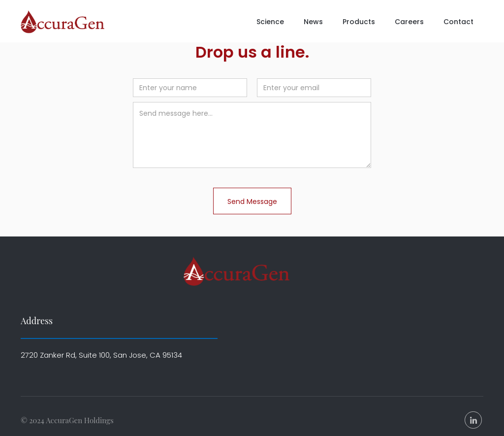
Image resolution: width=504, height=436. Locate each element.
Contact (458, 22)
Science (270, 22)
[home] (65, 22)
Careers (409, 22)
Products (359, 22)
